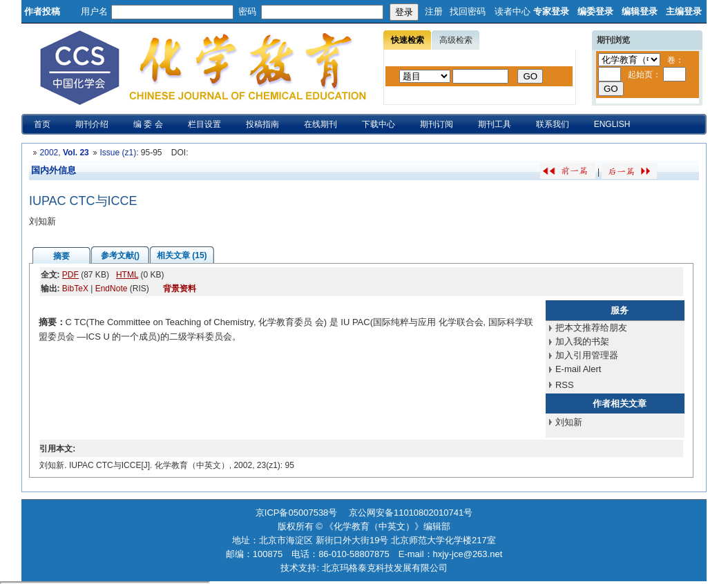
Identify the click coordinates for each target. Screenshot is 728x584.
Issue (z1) (118, 153)
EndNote (112, 289)
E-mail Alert (578, 369)
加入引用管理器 (587, 355)
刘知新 (569, 422)
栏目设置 (204, 124)
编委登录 (595, 11)
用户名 (94, 11)
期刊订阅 (437, 124)
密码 (247, 11)
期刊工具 (495, 124)
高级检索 (456, 40)
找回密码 (468, 11)
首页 (42, 124)
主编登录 (684, 11)
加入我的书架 (582, 341)
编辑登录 (640, 11)
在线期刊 (320, 124)
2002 (49, 153)
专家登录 (551, 11)
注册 (434, 11)
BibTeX (75, 289)
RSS (565, 385)
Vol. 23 (76, 153)
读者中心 (513, 11)
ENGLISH (612, 124)
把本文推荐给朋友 (591, 328)
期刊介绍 (92, 124)
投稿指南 (262, 124)
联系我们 (553, 124)
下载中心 (379, 124)
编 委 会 (148, 124)
